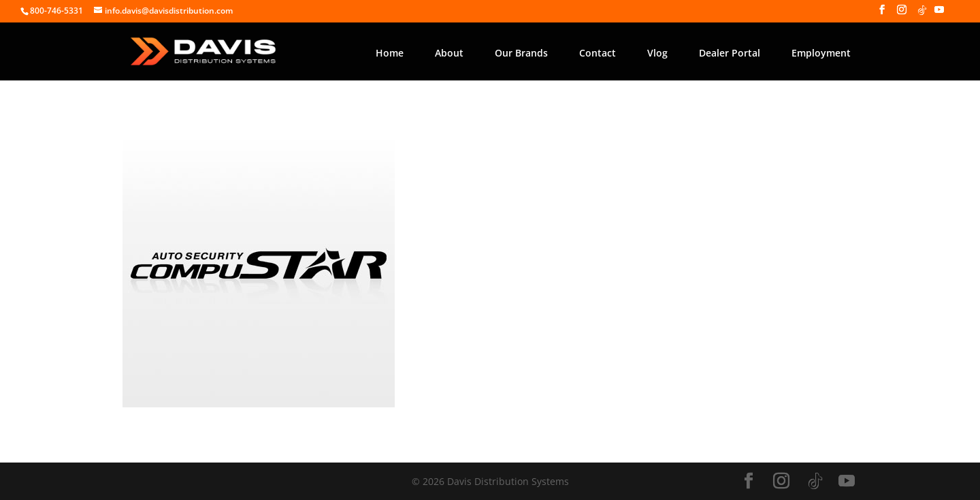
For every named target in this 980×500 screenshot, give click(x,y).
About (449, 53)
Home (390, 53)
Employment (821, 53)
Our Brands (521, 53)
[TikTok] (922, 14)
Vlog (657, 53)
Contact (598, 53)
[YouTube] (939, 14)
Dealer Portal (730, 53)
